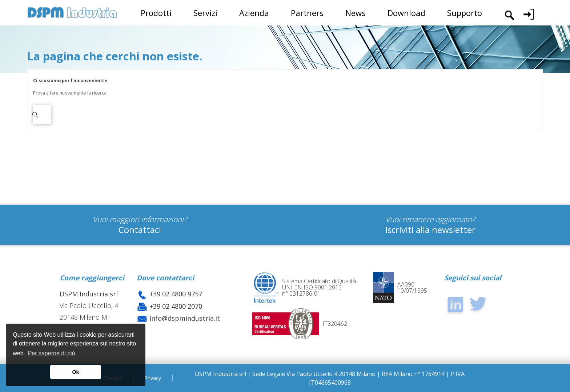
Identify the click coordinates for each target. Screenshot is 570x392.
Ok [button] (75, 372)
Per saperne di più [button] (52, 353)
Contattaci (140, 230)
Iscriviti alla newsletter (430, 230)
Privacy (153, 378)
